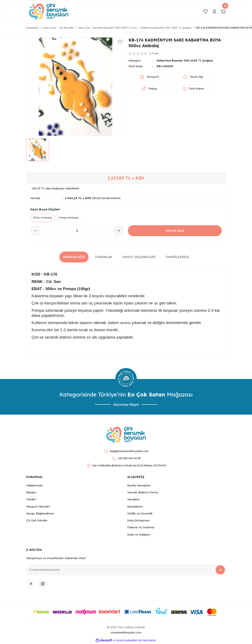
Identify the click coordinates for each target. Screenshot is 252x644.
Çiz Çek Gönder (37, 521)
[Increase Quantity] (119, 232)
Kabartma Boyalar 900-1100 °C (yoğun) (187, 60)
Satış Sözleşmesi (139, 521)
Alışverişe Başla (126, 405)
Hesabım (133, 500)
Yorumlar (103, 258)
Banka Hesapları (139, 486)
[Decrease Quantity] (36, 232)
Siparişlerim (135, 507)
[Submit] (220, 570)
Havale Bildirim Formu (143, 493)
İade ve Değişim (139, 535)
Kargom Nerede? (38, 507)
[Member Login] (214, 12)
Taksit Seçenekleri (139, 258)
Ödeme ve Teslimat (141, 528)
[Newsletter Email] (126, 570)
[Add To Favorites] (120, 42)
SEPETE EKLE (175, 231)
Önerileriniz (177, 258)
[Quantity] (77, 232)
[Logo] (49, 12)
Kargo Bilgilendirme (40, 514)
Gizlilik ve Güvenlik (140, 514)
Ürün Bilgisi (74, 258)
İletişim (31, 493)
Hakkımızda (34, 486)
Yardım (31, 500)
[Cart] (223, 12)
